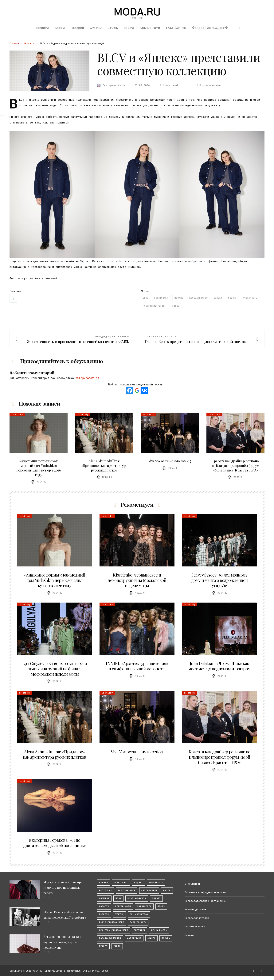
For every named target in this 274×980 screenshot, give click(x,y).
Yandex (218, 298)
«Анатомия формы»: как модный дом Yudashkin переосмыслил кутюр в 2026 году (39, 468)
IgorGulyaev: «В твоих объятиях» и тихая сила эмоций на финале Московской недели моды (54, 669)
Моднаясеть (250, 298)
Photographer (127, 890)
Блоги (60, 28)
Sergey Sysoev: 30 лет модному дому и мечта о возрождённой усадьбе (219, 580)
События (104, 898)
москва (166, 938)
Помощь (189, 935)
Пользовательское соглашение (205, 901)
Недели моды (123, 906)
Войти (129, 28)
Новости (42, 28)
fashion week (138, 922)
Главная (14, 43)
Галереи (77, 28)
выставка (140, 930)
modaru (179, 298)
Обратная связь (195, 926)
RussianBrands (199, 298)
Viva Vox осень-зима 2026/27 (170, 461)
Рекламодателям (195, 909)
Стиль (113, 28)
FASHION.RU (176, 28)
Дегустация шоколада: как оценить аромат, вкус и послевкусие (62, 942)
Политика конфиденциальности (205, 892)
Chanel (151, 938)
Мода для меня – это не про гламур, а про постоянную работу (63, 888)
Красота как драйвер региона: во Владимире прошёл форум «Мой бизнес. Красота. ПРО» (235, 466)
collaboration (139, 914)
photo (167, 890)
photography (149, 890)
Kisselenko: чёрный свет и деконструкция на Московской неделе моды (137, 580)
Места (161, 906)
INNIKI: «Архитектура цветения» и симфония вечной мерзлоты (137, 666)
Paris (117, 946)
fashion (104, 914)
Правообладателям (197, 918)
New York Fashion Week (114, 930)
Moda (118, 898)
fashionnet (161, 298)
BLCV (146, 298)
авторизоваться (87, 378)
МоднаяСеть (156, 882)
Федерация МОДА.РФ (210, 28)
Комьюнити (150, 28)
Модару (232, 298)
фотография (134, 938)
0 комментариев (208, 85)
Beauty (103, 946)
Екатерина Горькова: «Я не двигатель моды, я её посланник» (55, 843)
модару (138, 882)
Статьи (96, 28)
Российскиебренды (154, 306)
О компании (192, 884)
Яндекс (175, 306)
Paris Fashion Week (112, 922)
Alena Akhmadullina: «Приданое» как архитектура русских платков (104, 466)
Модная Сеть (159, 930)
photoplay (106, 890)
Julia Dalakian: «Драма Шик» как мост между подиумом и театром (219, 666)
